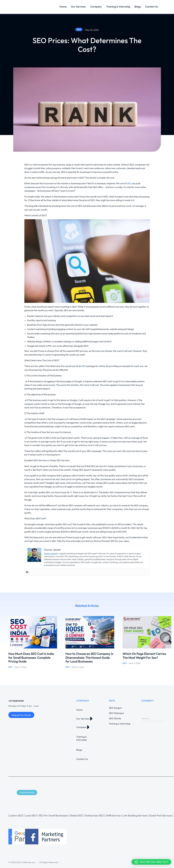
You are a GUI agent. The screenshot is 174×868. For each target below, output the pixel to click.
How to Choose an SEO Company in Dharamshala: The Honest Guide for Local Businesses (89, 658)
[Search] (164, 718)
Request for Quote (21, 715)
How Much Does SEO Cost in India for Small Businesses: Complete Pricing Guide (31, 658)
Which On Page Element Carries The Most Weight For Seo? (144, 656)
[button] (11, 837)
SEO (10, 667)
